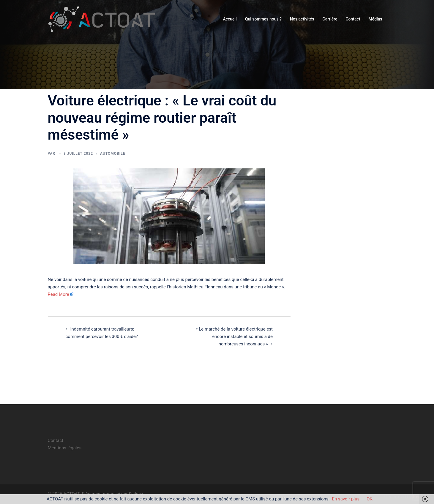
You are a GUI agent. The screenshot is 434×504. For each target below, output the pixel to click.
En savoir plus (346, 499)
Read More (59, 294)
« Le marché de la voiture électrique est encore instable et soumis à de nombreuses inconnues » (234, 336)
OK (370, 499)
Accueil (230, 19)
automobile (113, 154)
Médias (375, 19)
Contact (353, 19)
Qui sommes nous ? (263, 19)
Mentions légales (65, 448)
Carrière (330, 19)
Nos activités (302, 19)
